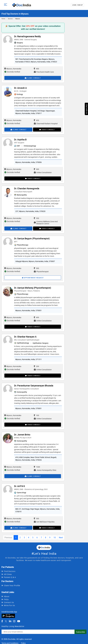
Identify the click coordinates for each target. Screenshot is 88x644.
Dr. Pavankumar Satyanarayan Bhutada (34, 386)
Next (61, 537)
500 (36, 169)
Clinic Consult (33, 78)
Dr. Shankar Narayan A (25, 337)
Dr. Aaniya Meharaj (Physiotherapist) (33, 288)
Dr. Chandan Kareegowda (27, 188)
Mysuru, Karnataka (13, 69)
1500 (37, 467)
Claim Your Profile (12, 585)
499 (36, 317)
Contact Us (9, 602)
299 (36, 366)
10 (55, 537)
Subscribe (80, 632)
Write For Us (9, 605)
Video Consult (47, 130)
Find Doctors (10, 571)
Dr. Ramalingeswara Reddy (27, 36)
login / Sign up (77, 5)
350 (36, 218)
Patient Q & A (10, 577)
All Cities (8, 574)
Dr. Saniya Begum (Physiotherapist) (32, 238)
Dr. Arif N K (19, 486)
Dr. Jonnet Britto (22, 435)
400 (36, 69)
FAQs (6, 599)
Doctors (10, 19)
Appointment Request (33, 278)
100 (36, 415)
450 (36, 120)
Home (3, 19)
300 (36, 518)
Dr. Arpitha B (20, 140)
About (7, 596)
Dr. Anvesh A (20, 88)
